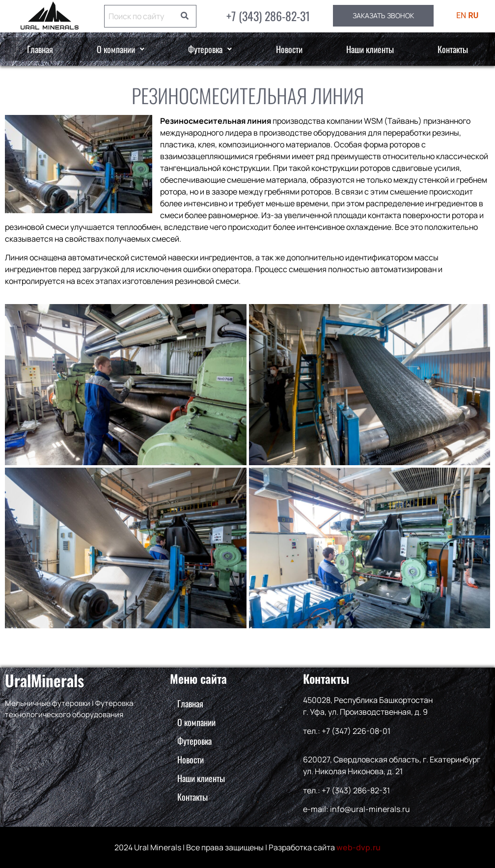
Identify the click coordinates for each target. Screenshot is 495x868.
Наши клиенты (370, 49)
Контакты (453, 49)
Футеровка (210, 49)
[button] (120, 49)
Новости (289, 49)
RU (474, 15)
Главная (40, 49)
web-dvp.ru (358, 847)
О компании (121, 49)
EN (461, 15)
